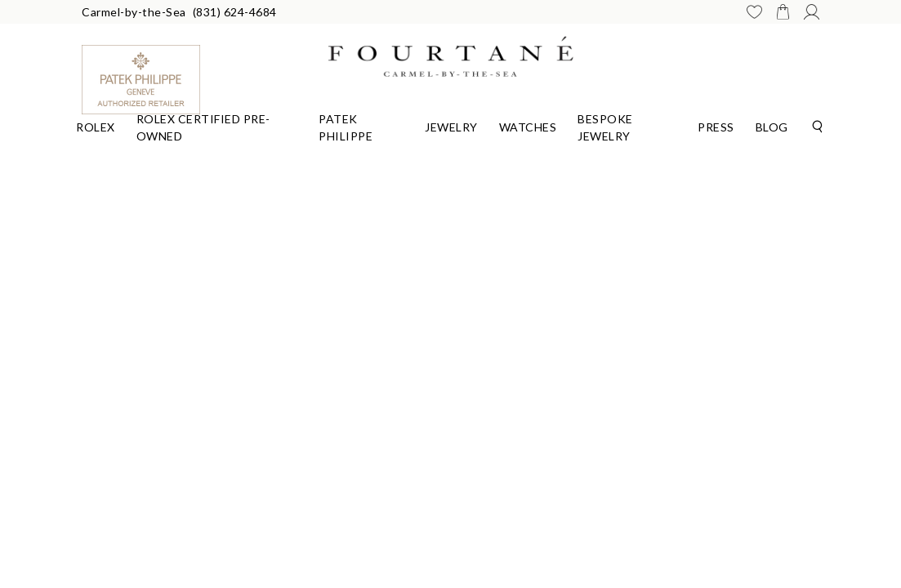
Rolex (96, 127)
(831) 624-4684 (235, 12)
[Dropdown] (96, 125)
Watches (528, 127)
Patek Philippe (346, 127)
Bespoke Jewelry (605, 127)
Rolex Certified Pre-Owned (203, 127)
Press (716, 127)
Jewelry (451, 127)
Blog (772, 127)
